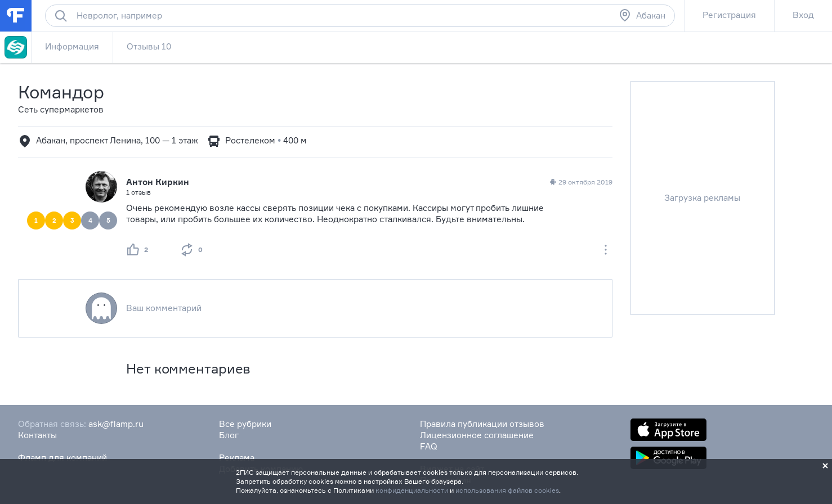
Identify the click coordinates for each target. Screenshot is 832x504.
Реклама (237, 458)
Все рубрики (245, 424)
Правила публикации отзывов (482, 424)
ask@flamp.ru (116, 424)
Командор (61, 92)
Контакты (37, 435)
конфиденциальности (412, 490)
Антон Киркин (158, 182)
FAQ (429, 446)
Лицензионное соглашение (477, 435)
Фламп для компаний (62, 458)
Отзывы (149, 46)
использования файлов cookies (507, 490)
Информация (72, 46)
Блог (229, 435)
